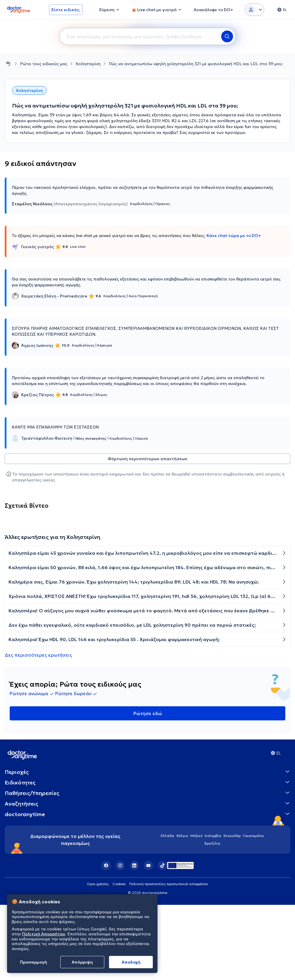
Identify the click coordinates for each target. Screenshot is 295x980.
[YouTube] (148, 865)
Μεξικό (196, 836)
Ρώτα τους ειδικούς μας (44, 64)
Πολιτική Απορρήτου (43, 934)
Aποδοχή (131, 962)
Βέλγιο (182, 836)
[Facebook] (106, 865)
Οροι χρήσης (98, 884)
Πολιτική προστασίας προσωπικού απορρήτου (169, 884)
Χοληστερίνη (88, 64)
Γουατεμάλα (253, 836)
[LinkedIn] (134, 865)
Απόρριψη (82, 962)
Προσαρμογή (33, 962)
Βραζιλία (212, 843)
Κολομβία (213, 836)
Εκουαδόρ (232, 836)
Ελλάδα (167, 836)
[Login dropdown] (254, 10)
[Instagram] (120, 865)
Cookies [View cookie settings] (119, 884)
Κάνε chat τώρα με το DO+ (234, 236)
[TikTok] (162, 865)
